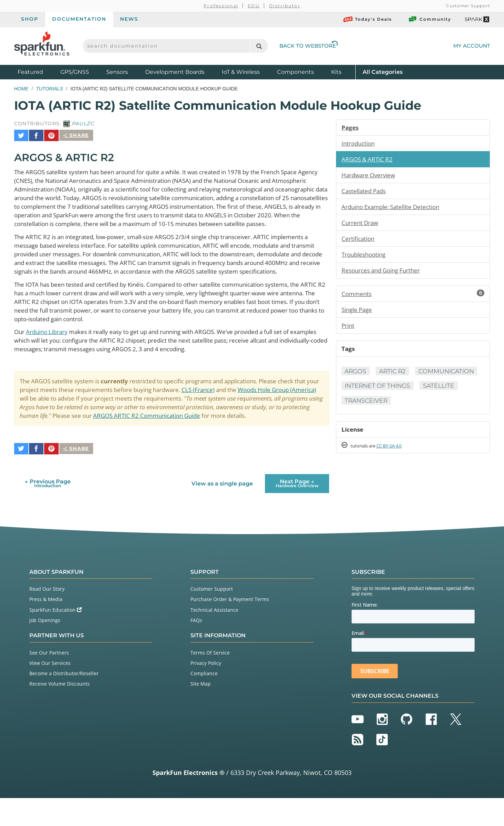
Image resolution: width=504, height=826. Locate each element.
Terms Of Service (210, 680)
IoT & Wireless (241, 72)
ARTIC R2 (395, 376)
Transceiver (367, 420)
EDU (254, 6)
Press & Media (46, 627)
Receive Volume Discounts (60, 712)
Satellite (443, 405)
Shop (30, 19)
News (129, 19)
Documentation (79, 19)
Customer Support (468, 6)
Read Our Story (47, 616)
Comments (413, 297)
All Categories (383, 72)
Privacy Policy (206, 691)
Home (21, 89)
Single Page (358, 313)
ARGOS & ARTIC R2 (368, 160)
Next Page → (297, 511)
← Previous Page (48, 511)
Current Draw (361, 225)
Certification (359, 241)
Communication (374, 391)
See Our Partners (49, 680)
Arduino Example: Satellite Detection (394, 208)
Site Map (201, 712)
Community (429, 19)
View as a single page (222, 511)
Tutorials (49, 89)
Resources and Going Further (384, 273)
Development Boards (175, 72)
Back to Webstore (309, 46)
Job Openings (45, 648)
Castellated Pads (365, 192)
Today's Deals (368, 19)
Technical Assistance (214, 637)
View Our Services (50, 691)
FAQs (196, 648)
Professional (221, 6)
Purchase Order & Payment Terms (230, 627)
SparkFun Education (56, 637)
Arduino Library (49, 352)
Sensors (117, 72)
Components (295, 72)
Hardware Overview (370, 176)
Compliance (204, 701)
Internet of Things (379, 405)
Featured (37, 72)
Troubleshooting (365, 257)
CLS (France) (239, 411)
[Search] (259, 46)
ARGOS (356, 376)
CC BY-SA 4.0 (395, 466)
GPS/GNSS (75, 72)
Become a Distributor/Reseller (64, 701)
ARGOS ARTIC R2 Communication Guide (257, 437)
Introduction (359, 144)
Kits (336, 72)
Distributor (285, 6)
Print (348, 329)
